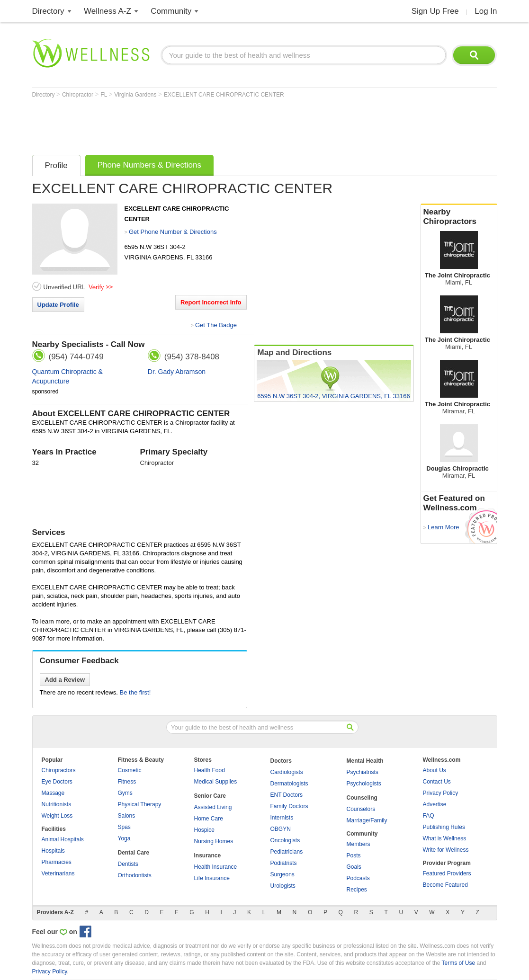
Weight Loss (57, 816)
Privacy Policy (441, 793)
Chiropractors (59, 770)
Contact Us (437, 782)
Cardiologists (287, 772)
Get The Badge (216, 325)
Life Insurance (212, 878)
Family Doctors (289, 806)
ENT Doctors (287, 795)
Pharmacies (57, 862)
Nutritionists (57, 804)
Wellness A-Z (108, 11)
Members (359, 844)
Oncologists (285, 840)
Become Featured (445, 885)
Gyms (125, 793)
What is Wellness (445, 838)
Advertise (435, 804)
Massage (53, 793)
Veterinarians (58, 873)
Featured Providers (447, 873)
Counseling (362, 798)
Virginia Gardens (136, 95)
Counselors (361, 809)
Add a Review (65, 680)
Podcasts (358, 878)
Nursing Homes (214, 841)
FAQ (429, 816)
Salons (127, 816)
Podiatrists (284, 863)
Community (171, 11)
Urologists (283, 886)
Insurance (208, 855)
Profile (56, 165)
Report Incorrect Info (211, 302)
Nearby (459, 217)
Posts (354, 855)
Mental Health (365, 761)
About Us (435, 770)
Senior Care (210, 796)
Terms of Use (458, 963)
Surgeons (282, 874)
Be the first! (135, 692)
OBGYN (281, 829)
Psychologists (364, 784)
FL (104, 95)
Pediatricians (287, 852)
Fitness (127, 782)
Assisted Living (213, 807)
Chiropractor (78, 95)
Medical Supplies (216, 782)
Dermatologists (289, 784)
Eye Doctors (57, 782)
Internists (282, 818)
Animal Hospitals (63, 839)
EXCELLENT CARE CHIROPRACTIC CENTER (224, 95)
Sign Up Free (435, 11)
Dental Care (134, 853)
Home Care (209, 819)
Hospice (204, 830)
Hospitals (53, 851)
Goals (354, 867)
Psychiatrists (363, 772)
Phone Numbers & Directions (149, 165)
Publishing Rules (444, 827)
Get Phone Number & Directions (173, 232)
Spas (124, 827)
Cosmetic (130, 770)
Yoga (124, 838)
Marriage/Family (367, 820)
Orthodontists (135, 875)
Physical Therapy (140, 804)
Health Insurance (216, 867)
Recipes (357, 890)
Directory (48, 11)
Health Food (210, 770)
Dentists (128, 864)
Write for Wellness (446, 850)
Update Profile (58, 305)
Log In (486, 11)
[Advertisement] (205, 124)
